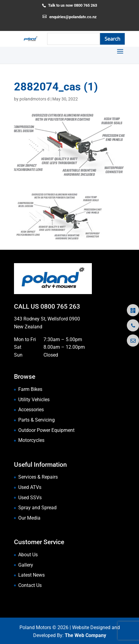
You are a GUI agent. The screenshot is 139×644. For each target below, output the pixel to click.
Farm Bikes (30, 389)
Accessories (31, 410)
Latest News (31, 575)
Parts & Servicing (36, 420)
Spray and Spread (37, 508)
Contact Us (30, 585)
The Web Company (85, 635)
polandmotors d (35, 99)
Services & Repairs (38, 477)
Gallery (26, 565)
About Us (28, 555)
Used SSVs (30, 498)
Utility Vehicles (34, 400)
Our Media (29, 518)
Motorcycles (31, 440)
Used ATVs (30, 487)
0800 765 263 (60, 307)
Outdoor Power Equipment (46, 430)
